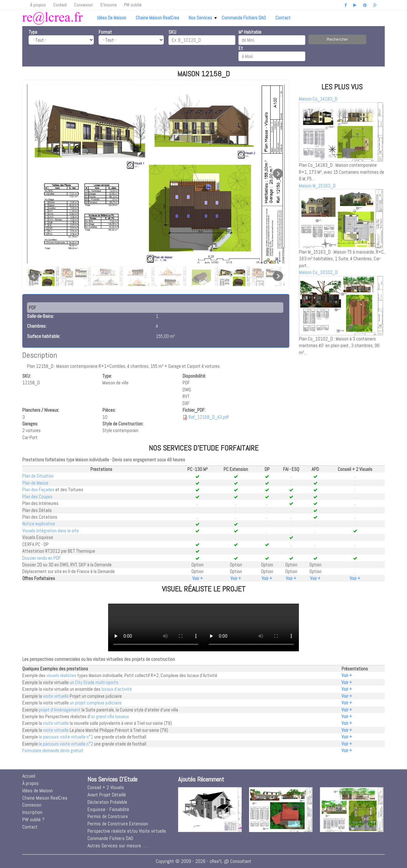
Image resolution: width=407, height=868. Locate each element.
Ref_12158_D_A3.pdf (209, 417)
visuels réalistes (61, 675)
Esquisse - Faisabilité (108, 809)
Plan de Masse (35, 483)
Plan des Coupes (37, 497)
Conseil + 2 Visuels (106, 787)
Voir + (198, 578)
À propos (38, 5)
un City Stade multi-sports (94, 682)
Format (105, 32)
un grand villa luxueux (110, 716)
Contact (60, 5)
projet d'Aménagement (60, 710)
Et (241, 48)
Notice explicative (39, 524)
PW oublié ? (33, 819)
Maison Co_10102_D (318, 272)
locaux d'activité (117, 689)
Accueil (29, 776)
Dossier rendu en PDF (41, 558)
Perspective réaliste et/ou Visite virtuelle (127, 831)
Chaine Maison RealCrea (157, 18)
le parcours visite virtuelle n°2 (66, 744)
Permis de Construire (108, 816)
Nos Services (203, 18)
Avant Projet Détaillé (107, 795)
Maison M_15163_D (317, 186)
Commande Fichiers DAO (244, 18)
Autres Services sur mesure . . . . (119, 846)
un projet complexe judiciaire (96, 703)
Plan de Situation (38, 476)
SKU (172, 32)
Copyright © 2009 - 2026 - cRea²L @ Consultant (203, 861)
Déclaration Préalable (107, 802)
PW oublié (133, 5)
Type (33, 32)
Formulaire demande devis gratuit (53, 750)
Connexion (83, 5)
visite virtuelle (56, 696)
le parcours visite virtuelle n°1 (66, 737)
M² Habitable (250, 32)
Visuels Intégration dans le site (51, 531)
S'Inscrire (108, 5)
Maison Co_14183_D (318, 99)
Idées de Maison (112, 18)
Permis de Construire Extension (118, 824)
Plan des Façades (38, 490)
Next (278, 174)
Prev (34, 276)
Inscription (32, 812)
